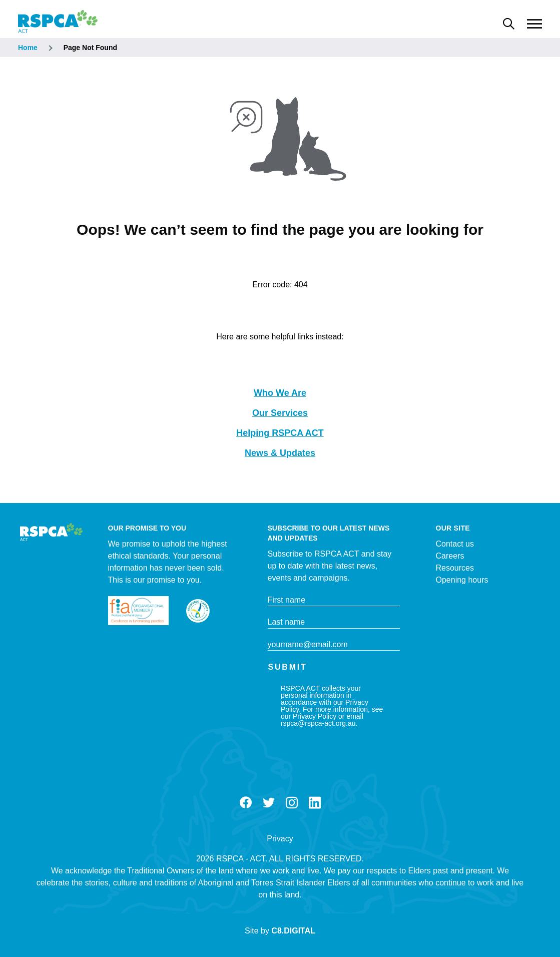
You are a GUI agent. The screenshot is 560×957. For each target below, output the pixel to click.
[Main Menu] (534, 24)
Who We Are (280, 393)
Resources (455, 568)
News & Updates (280, 453)
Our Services (280, 413)
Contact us (455, 544)
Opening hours (462, 580)
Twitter (269, 803)
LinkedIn (315, 803)
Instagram (292, 803)
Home (28, 48)
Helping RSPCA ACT (280, 433)
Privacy (280, 839)
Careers (450, 556)
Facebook (246, 803)
